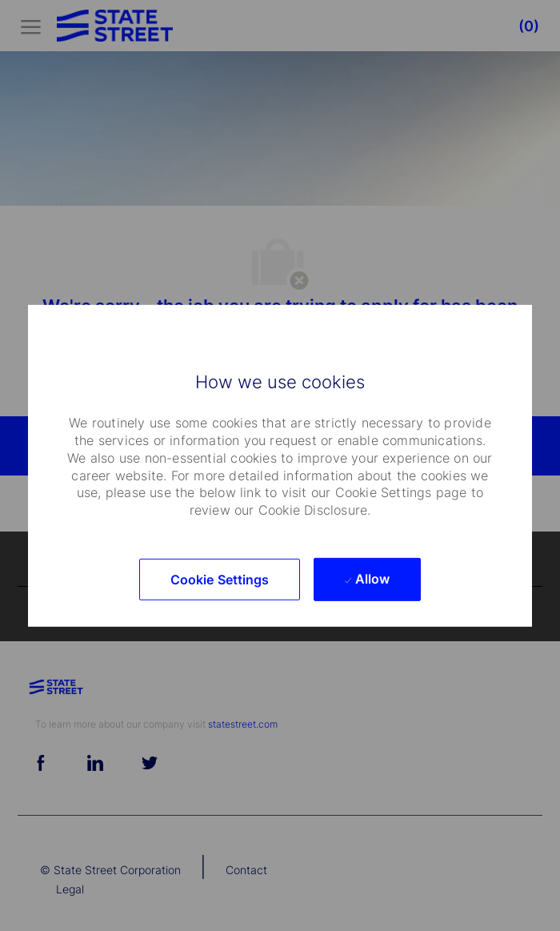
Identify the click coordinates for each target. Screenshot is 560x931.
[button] (220, 580)
